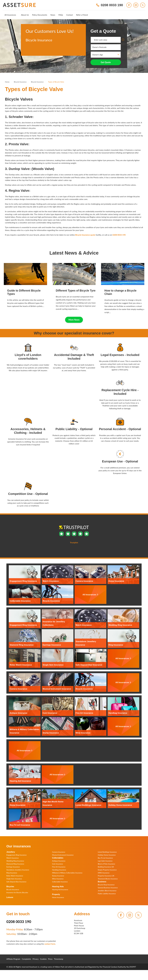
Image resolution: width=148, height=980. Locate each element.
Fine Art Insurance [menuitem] (59, 867)
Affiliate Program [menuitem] (13, 959)
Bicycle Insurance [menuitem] (13, 889)
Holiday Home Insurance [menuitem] (107, 855)
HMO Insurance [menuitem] (104, 873)
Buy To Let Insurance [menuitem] (105, 858)
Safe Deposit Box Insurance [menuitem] (16, 882)
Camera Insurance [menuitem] (59, 852)
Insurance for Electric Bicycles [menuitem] (17, 892)
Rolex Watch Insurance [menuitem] (15, 876)
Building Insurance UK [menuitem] (106, 867)
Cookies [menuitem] (43, 959)
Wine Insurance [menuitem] (58, 879)
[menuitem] (10, 15)
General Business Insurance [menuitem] (108, 888)
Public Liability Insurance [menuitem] (107, 894)
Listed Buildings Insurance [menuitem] (107, 852)
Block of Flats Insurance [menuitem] (106, 864)
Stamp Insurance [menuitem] (58, 876)
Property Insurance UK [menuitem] (106, 876)
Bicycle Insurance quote (85, 235)
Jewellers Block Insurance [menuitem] (107, 891)
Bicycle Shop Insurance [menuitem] (106, 885)
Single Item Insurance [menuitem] (14, 879)
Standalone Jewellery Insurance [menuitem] (18, 870)
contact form (50, 944)
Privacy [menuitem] (36, 959)
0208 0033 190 (119, 235)
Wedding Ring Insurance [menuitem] (15, 861)
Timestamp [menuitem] (59, 959)
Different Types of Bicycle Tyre (76, 291)
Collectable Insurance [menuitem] (60, 882)
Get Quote (106, 62)
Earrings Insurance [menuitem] (13, 867)
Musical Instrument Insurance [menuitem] (63, 855)
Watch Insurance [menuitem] (13, 858)
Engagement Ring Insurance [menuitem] (16, 855)
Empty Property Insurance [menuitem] (107, 870)
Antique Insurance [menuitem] (59, 861)
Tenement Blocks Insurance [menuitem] (108, 879)
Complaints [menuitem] (27, 959)
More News (74, 320)
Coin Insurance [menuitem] (57, 864)
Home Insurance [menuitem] (58, 897)
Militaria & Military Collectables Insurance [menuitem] (67, 873)
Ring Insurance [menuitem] (12, 873)
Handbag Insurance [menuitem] (59, 870)
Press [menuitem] (50, 959)
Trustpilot (30, 50)
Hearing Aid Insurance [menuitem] (60, 889)
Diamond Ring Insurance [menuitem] (15, 864)
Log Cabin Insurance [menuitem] (105, 861)
